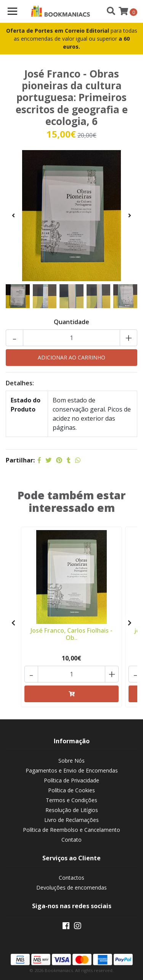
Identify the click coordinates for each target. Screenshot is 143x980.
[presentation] (13, 215)
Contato (71, 840)
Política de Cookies (71, 790)
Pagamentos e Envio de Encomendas (72, 770)
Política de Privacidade (71, 780)
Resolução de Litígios (72, 810)
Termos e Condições (71, 800)
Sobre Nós (71, 761)
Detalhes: (20, 383)
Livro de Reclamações (71, 820)
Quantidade (71, 322)
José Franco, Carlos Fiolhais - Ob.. (71, 634)
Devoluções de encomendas (71, 887)
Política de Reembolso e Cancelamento (71, 830)
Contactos (71, 878)
